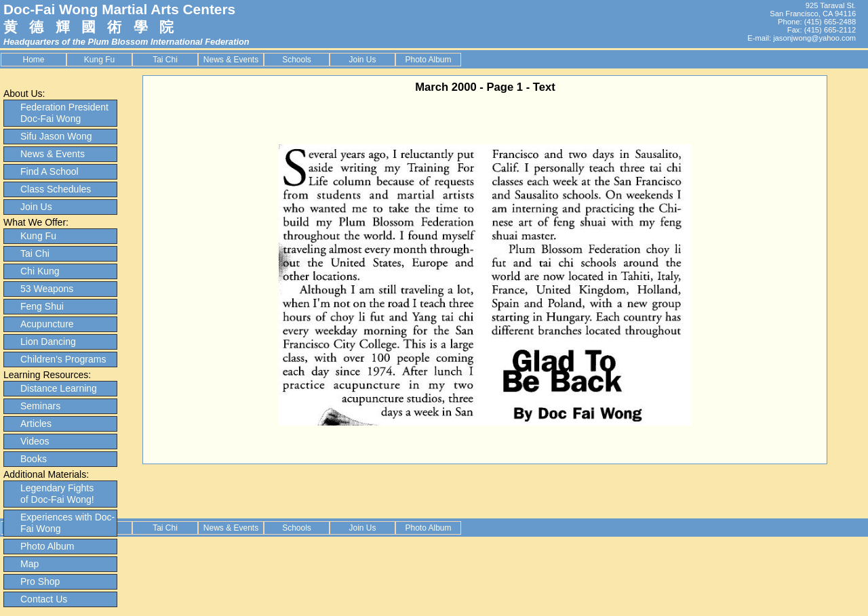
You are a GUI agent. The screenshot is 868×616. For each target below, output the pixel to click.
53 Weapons (47, 289)
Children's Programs (63, 359)
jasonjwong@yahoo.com (814, 38)
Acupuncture (47, 324)
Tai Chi (165, 60)
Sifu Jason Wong (56, 136)
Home (33, 60)
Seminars (40, 406)
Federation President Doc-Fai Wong (64, 113)
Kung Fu (99, 60)
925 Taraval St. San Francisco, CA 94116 (813, 9)
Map (29, 564)
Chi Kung (40, 271)
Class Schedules (56, 189)
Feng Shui (42, 306)
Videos (35, 441)
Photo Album (428, 60)
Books (34, 459)
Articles (36, 424)
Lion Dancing (48, 342)
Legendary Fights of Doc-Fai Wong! (57, 494)
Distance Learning (59, 388)
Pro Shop (40, 581)
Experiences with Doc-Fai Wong (67, 523)
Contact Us (44, 599)
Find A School (50, 171)
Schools (297, 60)
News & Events (231, 60)
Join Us (362, 60)
